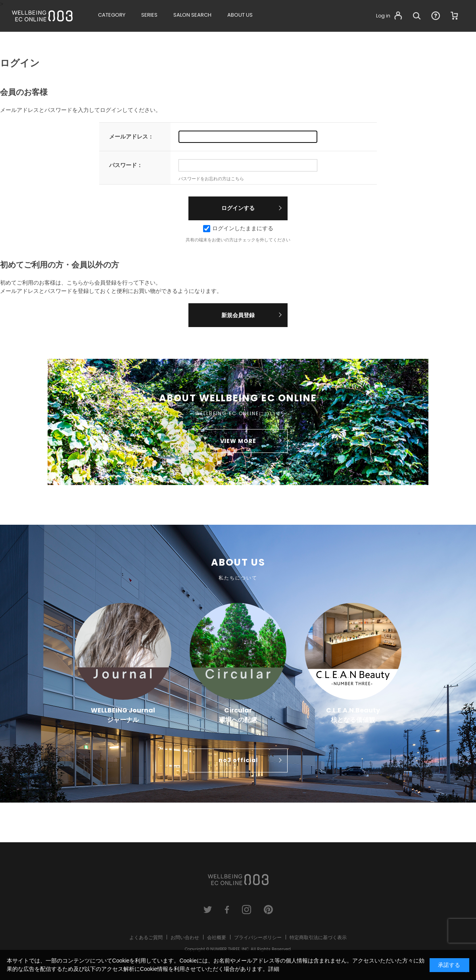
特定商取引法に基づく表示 (318, 938)
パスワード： (126, 165)
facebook (227, 910)
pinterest (268, 910)
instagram (247, 910)
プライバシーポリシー (258, 938)
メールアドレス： (131, 137)
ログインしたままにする (238, 228)
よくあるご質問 (146, 938)
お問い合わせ (185, 938)
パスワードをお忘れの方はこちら (211, 179)
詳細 (274, 969)
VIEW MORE (238, 441)
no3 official (238, 760)
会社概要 (217, 938)
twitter (208, 910)
